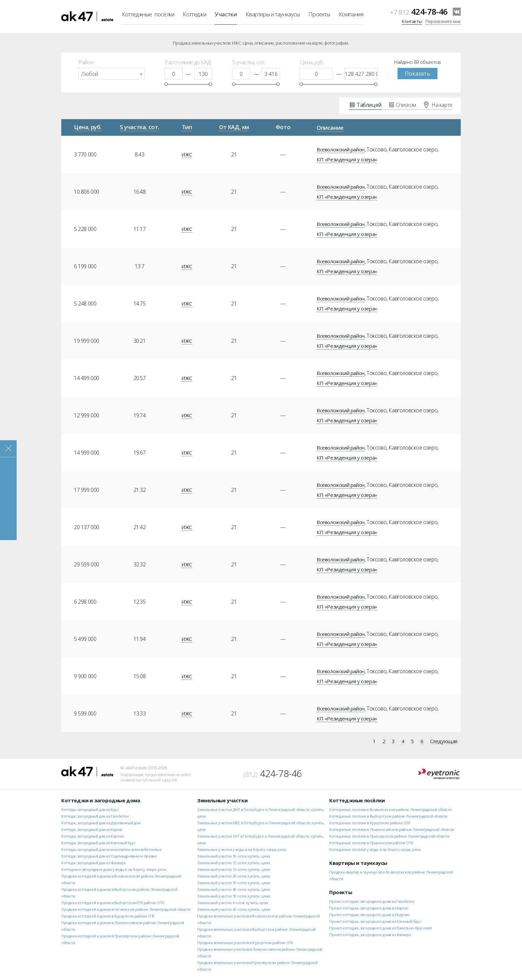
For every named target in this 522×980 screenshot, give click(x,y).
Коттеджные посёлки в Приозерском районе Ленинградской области (389, 836)
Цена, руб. (88, 127)
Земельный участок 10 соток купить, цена (233, 856)
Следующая (444, 741)
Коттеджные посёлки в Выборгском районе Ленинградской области (388, 816)
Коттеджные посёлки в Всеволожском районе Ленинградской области (390, 809)
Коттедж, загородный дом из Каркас (92, 829)
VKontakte (457, 12)
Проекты (319, 14)
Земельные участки (222, 800)
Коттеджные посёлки (148, 14)
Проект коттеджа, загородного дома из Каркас (369, 908)
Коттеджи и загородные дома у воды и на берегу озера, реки (114, 869)
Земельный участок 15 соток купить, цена (233, 869)
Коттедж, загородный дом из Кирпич (93, 836)
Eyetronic (439, 774)
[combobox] (112, 74)
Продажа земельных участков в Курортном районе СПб (245, 943)
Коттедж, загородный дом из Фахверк (93, 863)
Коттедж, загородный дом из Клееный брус (98, 843)
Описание (330, 128)
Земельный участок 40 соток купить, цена (233, 889)
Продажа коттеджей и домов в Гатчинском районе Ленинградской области (126, 909)
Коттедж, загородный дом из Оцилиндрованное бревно (109, 856)
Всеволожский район (341, 149)
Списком (403, 104)
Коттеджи (194, 14)
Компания (351, 14)
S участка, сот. (139, 127)
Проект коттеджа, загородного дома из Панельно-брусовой (380, 928)
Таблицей (366, 104)
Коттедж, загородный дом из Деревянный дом (101, 823)
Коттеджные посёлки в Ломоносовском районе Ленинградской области (392, 829)
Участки (226, 14)
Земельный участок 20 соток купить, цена (233, 876)
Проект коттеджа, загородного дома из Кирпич (370, 915)
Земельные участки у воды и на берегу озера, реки (242, 849)
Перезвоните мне (443, 21)
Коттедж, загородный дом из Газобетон (95, 816)
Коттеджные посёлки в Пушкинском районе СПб (371, 843)
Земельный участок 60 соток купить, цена (233, 909)
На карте (438, 104)
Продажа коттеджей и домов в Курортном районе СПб (108, 916)
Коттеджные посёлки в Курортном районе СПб (370, 823)
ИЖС (187, 154)
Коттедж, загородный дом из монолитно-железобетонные (112, 849)
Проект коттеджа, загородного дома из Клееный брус (375, 921)
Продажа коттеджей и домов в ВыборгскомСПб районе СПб (113, 903)
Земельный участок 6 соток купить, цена (233, 903)
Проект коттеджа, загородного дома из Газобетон (372, 901)
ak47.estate (87, 771)
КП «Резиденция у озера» (347, 159)
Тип (187, 127)
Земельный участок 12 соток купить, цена (233, 863)
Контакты (412, 21)
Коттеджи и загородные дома (101, 800)
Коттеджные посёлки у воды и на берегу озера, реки (375, 849)
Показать (417, 74)
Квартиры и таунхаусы (273, 14)
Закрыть (8, 449)
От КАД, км (234, 127)
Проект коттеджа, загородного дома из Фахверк (370, 935)
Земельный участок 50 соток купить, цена (233, 896)
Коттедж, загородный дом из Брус (90, 809)
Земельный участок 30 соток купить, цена (233, 883)
